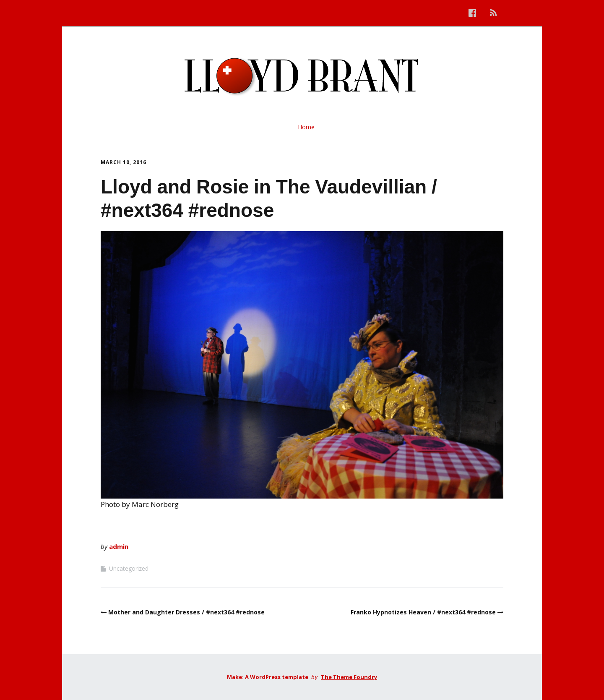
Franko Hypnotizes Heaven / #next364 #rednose (423, 612)
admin (119, 546)
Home (306, 127)
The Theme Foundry (349, 677)
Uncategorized (129, 568)
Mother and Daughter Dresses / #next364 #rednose (186, 612)
